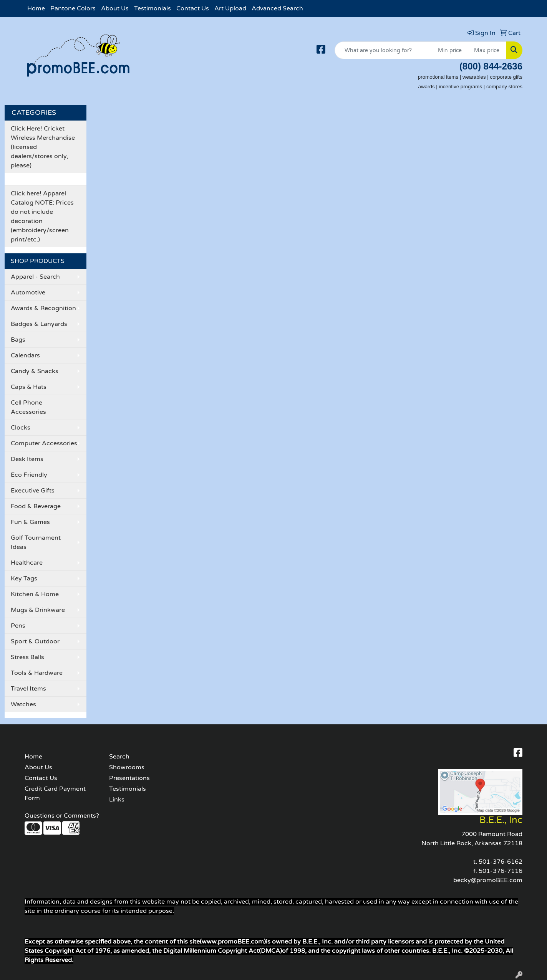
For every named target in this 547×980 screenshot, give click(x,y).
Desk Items (27, 459)
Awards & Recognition (43, 308)
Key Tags (24, 578)
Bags (18, 340)
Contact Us (193, 8)
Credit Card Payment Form (55, 793)
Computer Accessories (44, 443)
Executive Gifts (33, 491)
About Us (115, 8)
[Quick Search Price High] (488, 50)
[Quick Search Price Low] (452, 50)
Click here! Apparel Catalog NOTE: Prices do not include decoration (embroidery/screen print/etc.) (42, 216)
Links (117, 800)
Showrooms (127, 767)
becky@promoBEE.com (488, 880)
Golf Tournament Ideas (36, 542)
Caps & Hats (29, 387)
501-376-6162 (501, 862)
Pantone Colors (73, 8)
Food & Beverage (36, 506)
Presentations (129, 778)
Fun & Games (30, 522)
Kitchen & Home (35, 594)
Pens (18, 626)
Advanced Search (277, 8)
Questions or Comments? (62, 816)
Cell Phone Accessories (28, 407)
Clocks (21, 428)
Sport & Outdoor (35, 641)
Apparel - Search (35, 277)
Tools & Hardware (37, 673)
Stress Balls (27, 657)
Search (119, 757)
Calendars (25, 355)
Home (36, 8)
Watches (23, 704)
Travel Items (28, 689)
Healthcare (27, 563)
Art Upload (230, 8)
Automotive (28, 293)
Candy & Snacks (35, 371)
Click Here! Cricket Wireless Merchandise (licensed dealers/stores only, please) (43, 147)
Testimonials (152, 8)
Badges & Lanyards (39, 324)
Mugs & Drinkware (38, 610)
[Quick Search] (384, 50)
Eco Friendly (29, 475)
